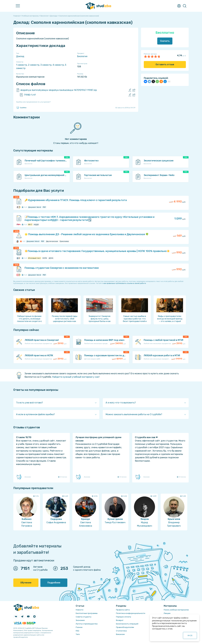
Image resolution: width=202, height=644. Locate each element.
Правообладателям (125, 627)
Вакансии (120, 634)
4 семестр (58, 65)
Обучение (26, 583)
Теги (78, 634)
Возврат (120, 620)
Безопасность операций (127, 624)
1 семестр (22, 65)
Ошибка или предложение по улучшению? (33, 102)
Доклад (20, 56)
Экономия (80, 620)
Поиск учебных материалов (176, 610)
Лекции (167, 613)
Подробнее (54, 583)
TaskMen (21, 108)
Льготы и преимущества (87, 624)
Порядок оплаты (124, 617)
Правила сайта (123, 610)
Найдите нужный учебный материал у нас (76, 377)
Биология (82, 56)
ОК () (190, 635)
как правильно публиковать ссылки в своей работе (125, 283)
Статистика (121, 631)
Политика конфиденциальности (131, 613)
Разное (79, 627)
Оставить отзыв (165, 64)
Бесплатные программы (87, 613)
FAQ (77, 631)
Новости (80, 610)
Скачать (165, 41)
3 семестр (46, 65)
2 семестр (34, 65)
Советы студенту (84, 617)
